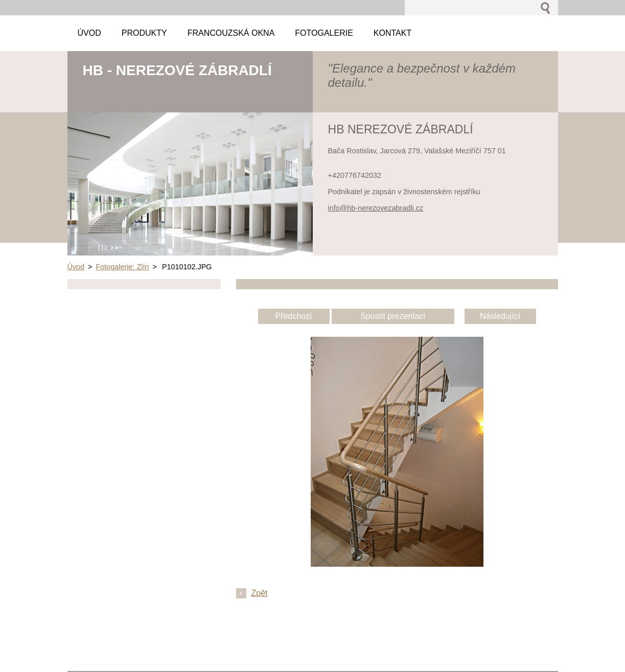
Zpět (260, 593)
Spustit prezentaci (393, 316)
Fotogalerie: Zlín (123, 267)
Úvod (76, 267)
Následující (500, 316)
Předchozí (293, 316)
